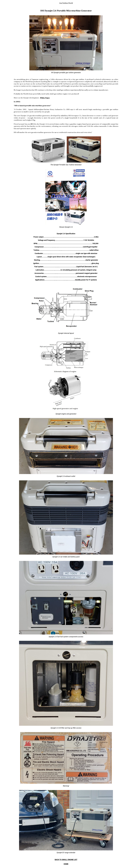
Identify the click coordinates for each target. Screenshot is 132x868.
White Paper (45, 98)
